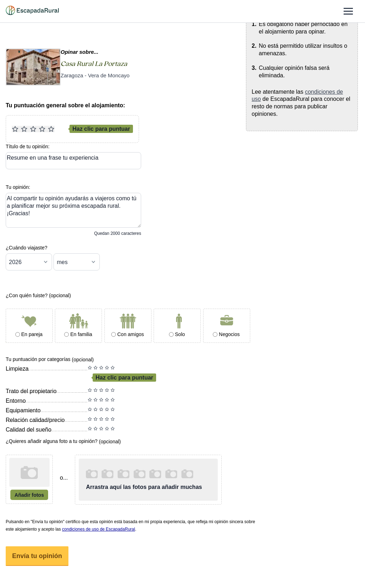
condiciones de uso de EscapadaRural (99, 529)
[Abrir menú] (348, 11)
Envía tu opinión (37, 556)
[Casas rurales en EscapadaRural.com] (32, 11)
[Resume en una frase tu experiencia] (73, 161)
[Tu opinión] (73, 210)
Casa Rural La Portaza (94, 64)
